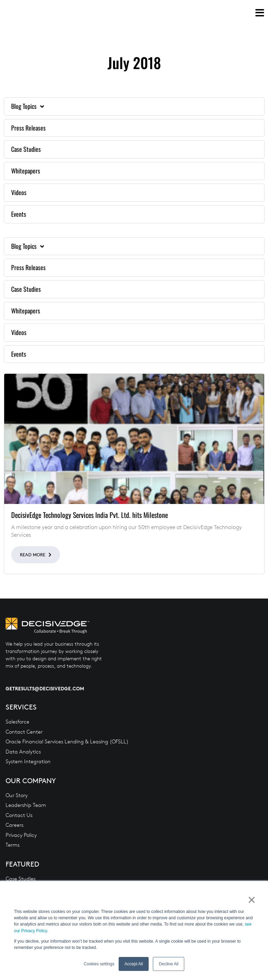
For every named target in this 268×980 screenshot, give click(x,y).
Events (19, 214)
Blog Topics (28, 106)
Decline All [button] (169, 964)
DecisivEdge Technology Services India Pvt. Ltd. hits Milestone (90, 515)
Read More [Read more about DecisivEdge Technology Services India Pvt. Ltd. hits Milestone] (33, 555)
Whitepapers (26, 171)
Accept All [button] (134, 964)
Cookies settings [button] (99, 964)
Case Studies (26, 149)
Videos (19, 192)
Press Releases (28, 128)
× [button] (251, 900)
